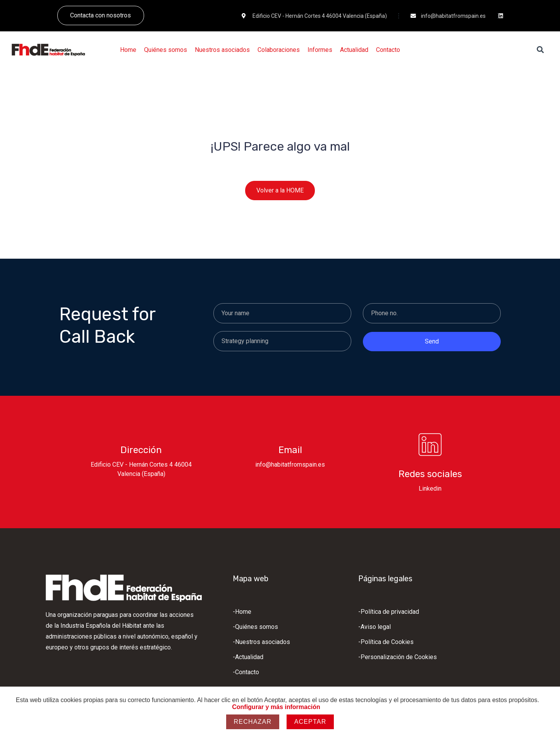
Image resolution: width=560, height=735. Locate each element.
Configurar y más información (276, 707)
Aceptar (310, 722)
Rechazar (253, 722)
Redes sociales (430, 474)
